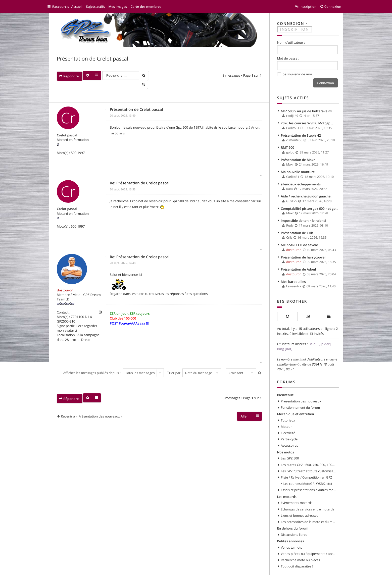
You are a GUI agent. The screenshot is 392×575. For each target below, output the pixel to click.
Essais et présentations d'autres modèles (309, 478)
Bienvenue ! (286, 385)
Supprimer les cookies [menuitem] (275, 569)
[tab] (287, 308)
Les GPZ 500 (290, 447)
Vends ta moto (292, 534)
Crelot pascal (67, 127)
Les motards (287, 484)
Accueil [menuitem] (79, 7)
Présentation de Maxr (298, 156)
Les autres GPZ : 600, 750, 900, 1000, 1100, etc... (309, 453)
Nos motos (286, 441)
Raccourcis (62, 7)
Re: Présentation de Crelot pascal (140, 175)
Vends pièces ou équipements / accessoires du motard (309, 540)
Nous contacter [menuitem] (240, 569)
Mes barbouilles (293, 274)
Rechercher (145, 75)
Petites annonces (291, 527)
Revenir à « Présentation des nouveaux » (92, 408)
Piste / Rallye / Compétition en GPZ (307, 465)
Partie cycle (289, 429)
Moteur (286, 416)
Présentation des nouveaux (301, 391)
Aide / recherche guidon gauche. (306, 192)
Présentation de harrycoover (304, 250)
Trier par (194, 364)
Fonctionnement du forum (301, 398)
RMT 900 (288, 145)
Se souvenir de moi (295, 74)
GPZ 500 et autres (72, 569)
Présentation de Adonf (299, 262)
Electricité (288, 422)
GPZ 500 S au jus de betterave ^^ (306, 110)
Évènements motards (297, 490)
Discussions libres (294, 521)
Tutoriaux (288, 410)
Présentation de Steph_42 (301, 133)
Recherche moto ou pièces (301, 546)
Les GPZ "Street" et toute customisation (309, 459)
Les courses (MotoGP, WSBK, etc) (308, 472)
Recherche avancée (154, 75)
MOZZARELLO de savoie (300, 238)
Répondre (71, 75)
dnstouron (65, 282)
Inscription (295, 29)
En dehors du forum (293, 515)
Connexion (291, 24)
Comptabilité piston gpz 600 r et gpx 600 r (310, 203)
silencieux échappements (301, 180)
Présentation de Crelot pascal (92, 59)
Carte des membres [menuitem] (148, 7)
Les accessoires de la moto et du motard (309, 509)
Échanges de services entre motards (308, 496)
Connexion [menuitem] (333, 7)
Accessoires (289, 435)
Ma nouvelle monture (298, 168)
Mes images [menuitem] (120, 7)
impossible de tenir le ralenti (303, 215)
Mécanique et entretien (296, 404)
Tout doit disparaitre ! (297, 552)
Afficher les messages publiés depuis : (113, 364)
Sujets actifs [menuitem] (98, 7)
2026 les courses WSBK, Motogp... (307, 121)
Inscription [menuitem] (308, 7)
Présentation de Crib (297, 227)
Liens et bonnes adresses (300, 503)
